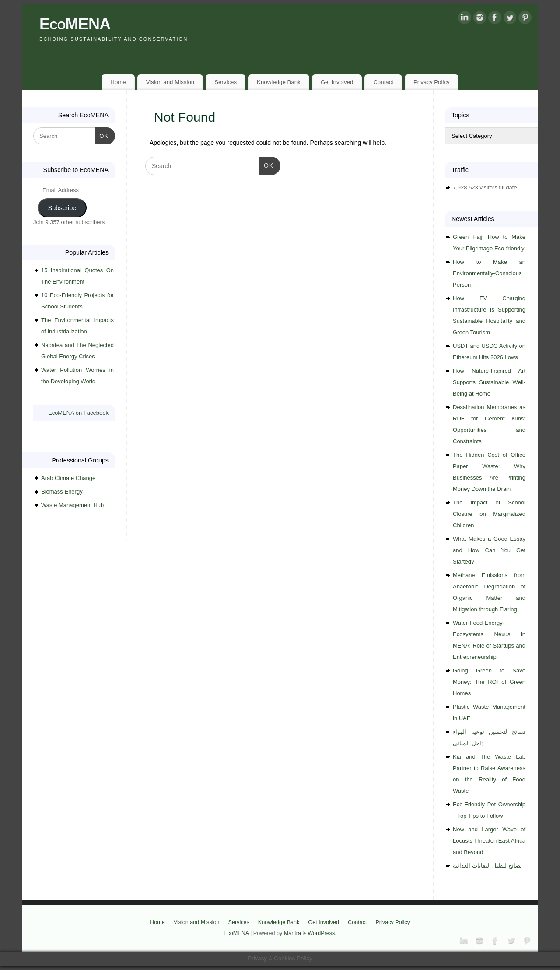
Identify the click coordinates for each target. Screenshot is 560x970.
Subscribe (62, 208)
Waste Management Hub (72, 505)
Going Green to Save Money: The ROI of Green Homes (489, 682)
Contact (383, 82)
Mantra (292, 933)
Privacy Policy (432, 82)
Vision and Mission (170, 82)
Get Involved (337, 82)
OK (266, 165)
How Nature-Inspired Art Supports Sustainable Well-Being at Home (489, 382)
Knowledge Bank (279, 82)
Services (226, 82)
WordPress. (322, 933)
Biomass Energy (62, 492)
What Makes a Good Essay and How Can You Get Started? (489, 550)
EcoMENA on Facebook (78, 413)
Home (118, 82)
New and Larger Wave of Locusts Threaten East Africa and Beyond (489, 841)
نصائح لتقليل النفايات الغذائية (487, 866)
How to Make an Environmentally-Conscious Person (489, 273)
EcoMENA (75, 24)
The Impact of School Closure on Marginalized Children (489, 514)
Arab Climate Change (68, 478)
